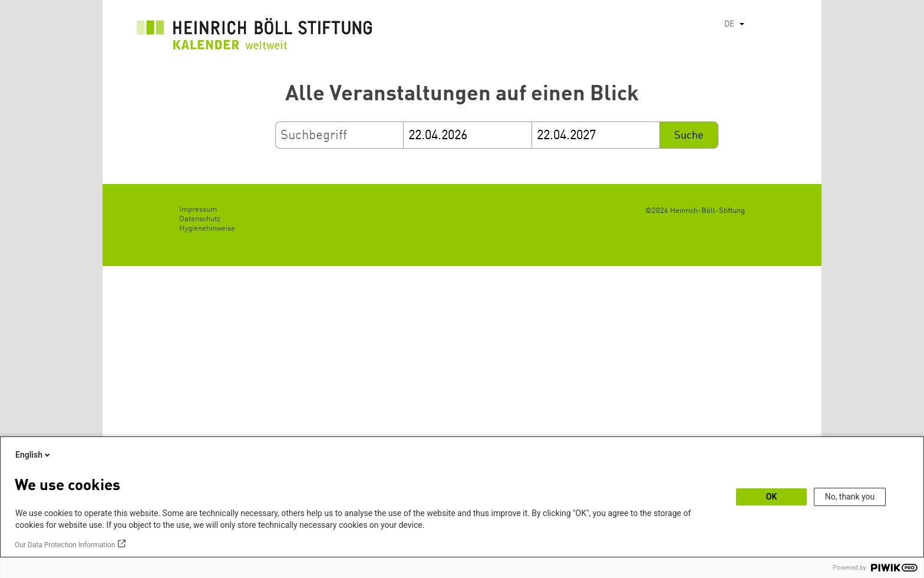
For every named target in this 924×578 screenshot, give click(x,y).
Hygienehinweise (207, 229)
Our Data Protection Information (65, 545)
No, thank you (850, 497)
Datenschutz (200, 219)
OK (772, 497)
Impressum (198, 210)
